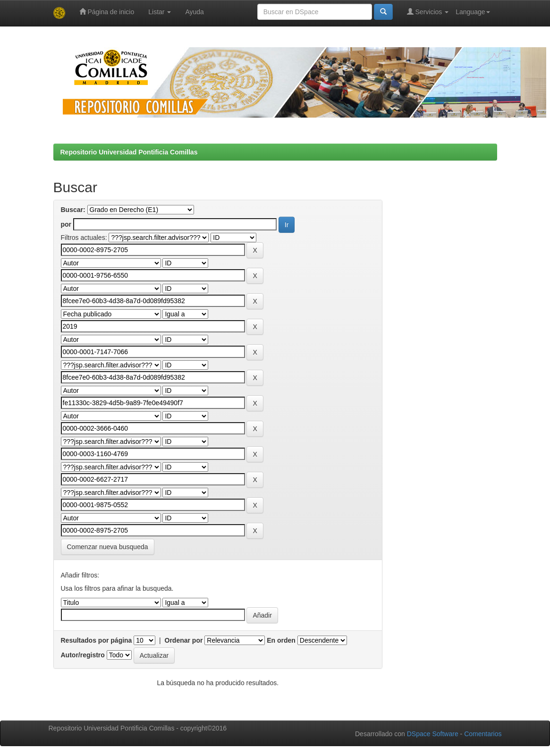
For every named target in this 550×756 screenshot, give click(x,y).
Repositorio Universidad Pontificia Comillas (129, 152)
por (66, 224)
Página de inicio (107, 12)
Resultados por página (97, 640)
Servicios (428, 12)
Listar (160, 12)
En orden (281, 640)
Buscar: (73, 210)
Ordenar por (184, 640)
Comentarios (483, 734)
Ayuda (194, 12)
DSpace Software (433, 734)
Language (473, 12)
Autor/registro (83, 655)
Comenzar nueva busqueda (108, 547)
